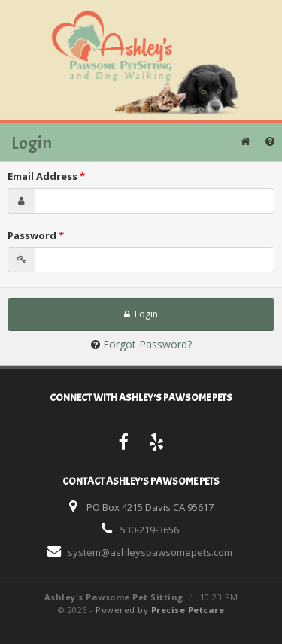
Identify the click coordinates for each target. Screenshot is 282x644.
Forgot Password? (147, 344)
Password (36, 235)
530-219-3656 (150, 530)
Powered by (160, 610)
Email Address (46, 176)
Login (141, 314)
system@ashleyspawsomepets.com (150, 552)
